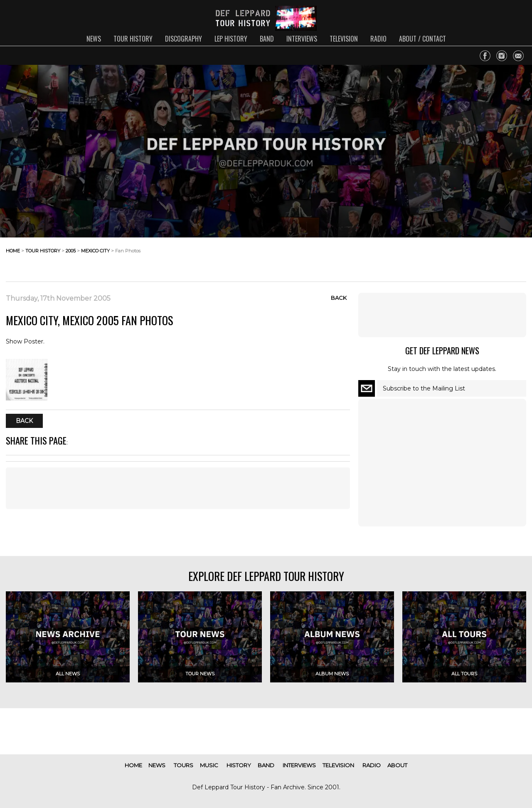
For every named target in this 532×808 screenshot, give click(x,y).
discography (183, 39)
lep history (231, 39)
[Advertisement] (460, 257)
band (267, 39)
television (344, 39)
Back (339, 298)
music (209, 765)
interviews (302, 39)
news (94, 39)
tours (183, 765)
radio (378, 39)
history (239, 765)
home (13, 251)
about (397, 765)
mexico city (95, 251)
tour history (133, 39)
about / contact (422, 39)
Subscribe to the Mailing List (424, 388)
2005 (71, 251)
